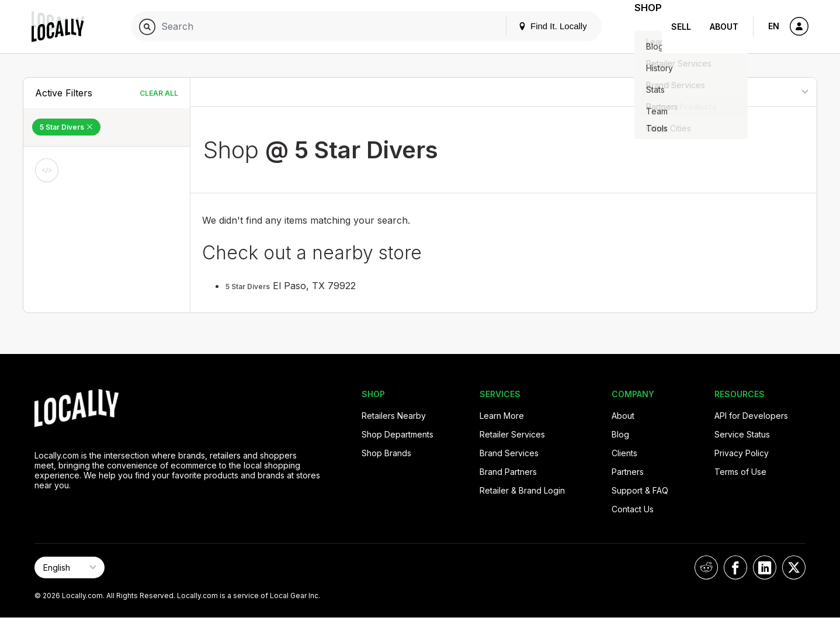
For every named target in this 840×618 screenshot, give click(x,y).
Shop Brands (386, 453)
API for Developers (751, 416)
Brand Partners (508, 472)
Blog (620, 434)
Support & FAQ (640, 490)
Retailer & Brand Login (522, 490)
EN (774, 26)
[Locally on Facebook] (735, 567)
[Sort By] (757, 92)
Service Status (742, 434)
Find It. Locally (538, 26)
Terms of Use (740, 472)
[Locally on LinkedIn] (765, 567)
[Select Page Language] (70, 567)
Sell (681, 27)
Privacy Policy (742, 453)
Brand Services (509, 453)
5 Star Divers (248, 287)
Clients (624, 453)
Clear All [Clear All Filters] (159, 93)
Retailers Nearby (394, 416)
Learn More (502, 416)
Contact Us (633, 509)
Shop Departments (398, 434)
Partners (628, 472)
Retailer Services (512, 434)
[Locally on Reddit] (706, 567)
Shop (641, 27)
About (724, 27)
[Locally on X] (794, 567)
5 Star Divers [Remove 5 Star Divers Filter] (66, 127)
